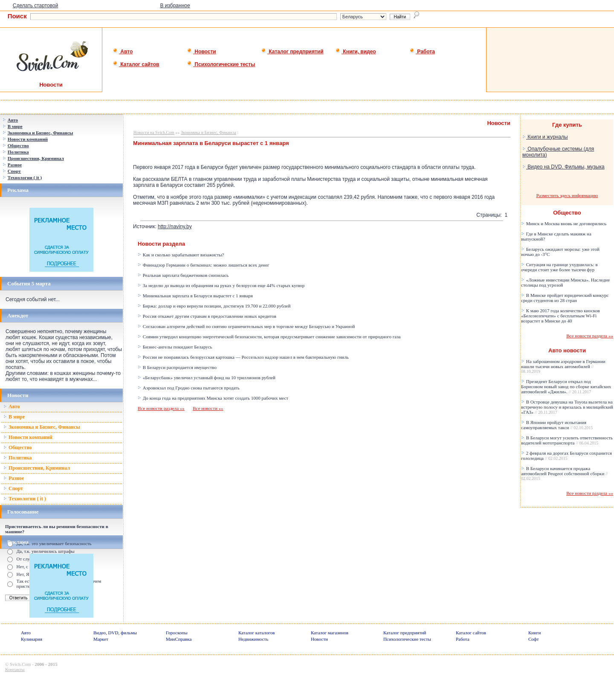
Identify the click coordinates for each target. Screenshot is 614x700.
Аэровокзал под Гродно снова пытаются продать (189, 388)
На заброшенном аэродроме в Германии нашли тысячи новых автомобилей (563, 366)
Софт (534, 639)
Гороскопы (177, 633)
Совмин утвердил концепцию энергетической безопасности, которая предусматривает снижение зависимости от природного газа (269, 337)
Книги (535, 633)
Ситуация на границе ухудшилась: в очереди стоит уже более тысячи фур (559, 267)
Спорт (13, 488)
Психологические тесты (221, 64)
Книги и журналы (545, 137)
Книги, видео (356, 52)
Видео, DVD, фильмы (115, 633)
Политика (17, 458)
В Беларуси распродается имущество (177, 367)
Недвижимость (253, 639)
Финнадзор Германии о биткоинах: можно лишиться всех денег (204, 265)
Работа (422, 52)
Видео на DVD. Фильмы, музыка (563, 167)
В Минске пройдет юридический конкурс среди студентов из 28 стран (565, 298)
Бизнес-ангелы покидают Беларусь (175, 347)
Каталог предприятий (292, 52)
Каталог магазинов (330, 633)
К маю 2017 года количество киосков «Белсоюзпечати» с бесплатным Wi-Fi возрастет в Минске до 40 (560, 316)
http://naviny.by (175, 227)
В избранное (175, 6)
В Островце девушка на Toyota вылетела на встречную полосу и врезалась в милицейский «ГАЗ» (567, 407)
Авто (123, 52)
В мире (14, 417)
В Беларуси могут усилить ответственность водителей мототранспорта (567, 440)
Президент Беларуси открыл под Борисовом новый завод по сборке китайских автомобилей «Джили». (566, 386)
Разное (14, 478)
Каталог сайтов (136, 64)
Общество (18, 447)
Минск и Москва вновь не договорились (564, 224)
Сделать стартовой (36, 6)
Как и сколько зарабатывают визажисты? (181, 255)
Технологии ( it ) (25, 499)
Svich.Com (20, 664)
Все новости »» (208, 408)
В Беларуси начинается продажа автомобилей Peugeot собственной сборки (565, 473)
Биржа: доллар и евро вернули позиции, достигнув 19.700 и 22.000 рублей (214, 306)
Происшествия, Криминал (37, 468)
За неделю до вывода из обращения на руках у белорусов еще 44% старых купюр (221, 285)
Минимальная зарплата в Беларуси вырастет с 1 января (195, 296)
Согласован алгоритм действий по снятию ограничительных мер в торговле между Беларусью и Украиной (246, 326)
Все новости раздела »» (161, 408)
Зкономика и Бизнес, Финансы (42, 427)
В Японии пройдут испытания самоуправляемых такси (557, 425)
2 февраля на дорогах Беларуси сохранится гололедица (566, 456)
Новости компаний (28, 437)
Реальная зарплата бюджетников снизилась (183, 275)
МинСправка (179, 639)
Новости (201, 52)
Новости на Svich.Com (154, 132)
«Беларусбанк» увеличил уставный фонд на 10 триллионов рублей (207, 378)
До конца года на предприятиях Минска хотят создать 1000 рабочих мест (213, 398)
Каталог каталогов (257, 633)
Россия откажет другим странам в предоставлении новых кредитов (207, 316)
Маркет (101, 639)
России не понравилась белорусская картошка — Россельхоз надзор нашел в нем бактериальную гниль (243, 357)
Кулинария (32, 639)
